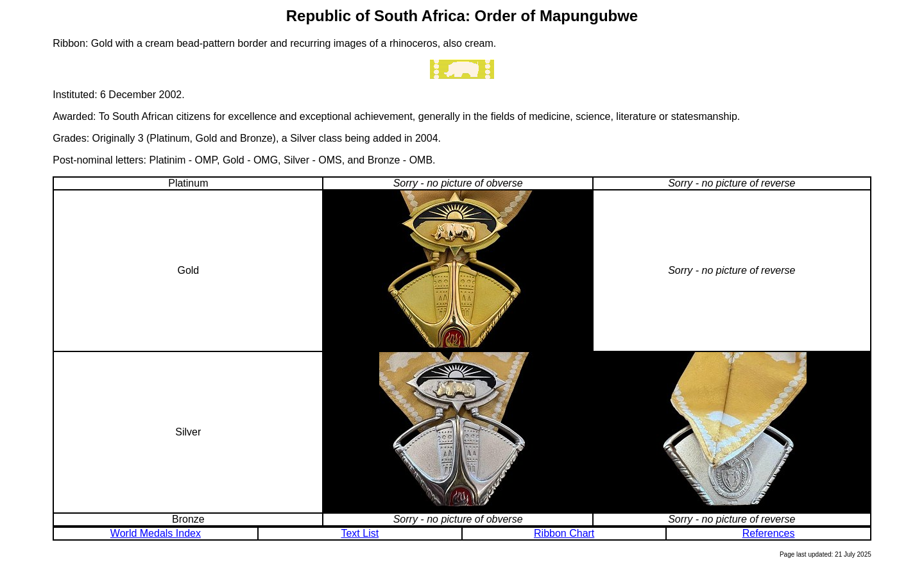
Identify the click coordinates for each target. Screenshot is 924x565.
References (769, 533)
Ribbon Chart (564, 533)
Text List (360, 533)
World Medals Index (156, 533)
